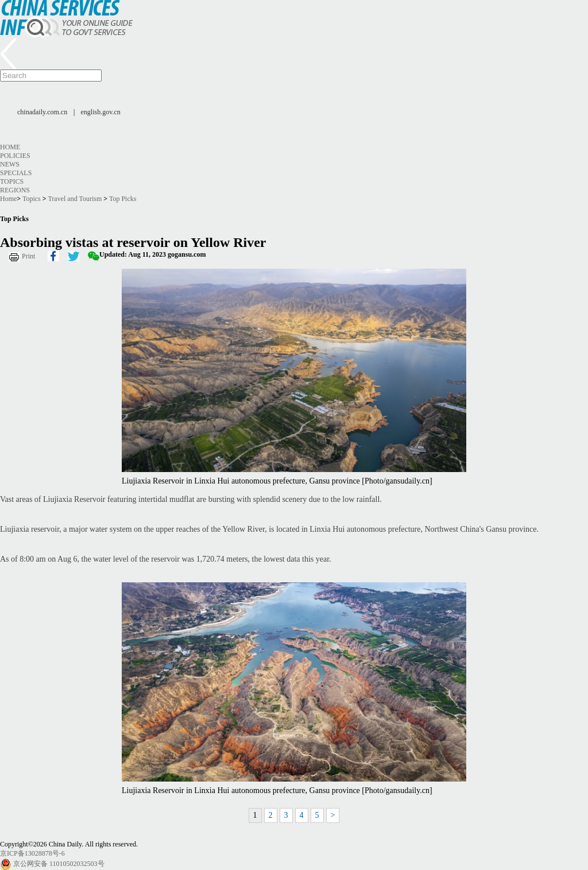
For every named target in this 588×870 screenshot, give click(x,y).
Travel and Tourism (75, 199)
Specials (16, 173)
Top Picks (123, 199)
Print (28, 256)
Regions (15, 190)
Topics (12, 181)
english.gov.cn (101, 112)
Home (10, 147)
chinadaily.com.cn (42, 112)
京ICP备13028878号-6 (32, 853)
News (10, 164)
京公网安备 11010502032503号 (59, 864)
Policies (15, 156)
